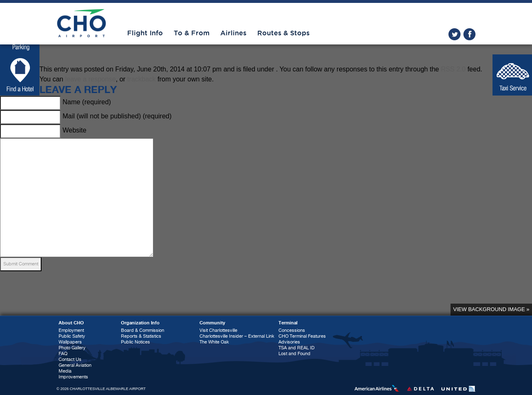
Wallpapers (70, 342)
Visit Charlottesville (218, 330)
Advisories (289, 342)
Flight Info (145, 33)
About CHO (71, 323)
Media (65, 371)
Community (212, 323)
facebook (469, 34)
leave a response (91, 79)
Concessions (292, 330)
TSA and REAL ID (297, 348)
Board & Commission (143, 330)
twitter (454, 34)
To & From (192, 33)
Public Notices (135, 342)
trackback (141, 79)
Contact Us (70, 359)
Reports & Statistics (141, 336)
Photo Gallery (72, 348)
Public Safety (72, 336)
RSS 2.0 (453, 69)
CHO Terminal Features (302, 336)
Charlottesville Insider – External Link (237, 336)
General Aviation (75, 365)
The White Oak (214, 342)
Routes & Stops (283, 33)
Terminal (288, 323)
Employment (71, 330)
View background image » (491, 309)
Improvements (73, 377)
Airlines (233, 33)
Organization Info (140, 323)
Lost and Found (294, 354)
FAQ (63, 354)
